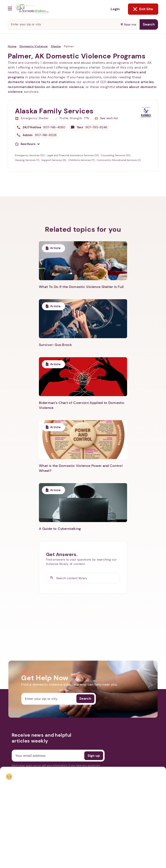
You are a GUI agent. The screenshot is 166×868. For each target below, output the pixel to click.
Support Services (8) (54, 160)
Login (115, 9)
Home (12, 46)
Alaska (56, 46)
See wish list (109, 118)
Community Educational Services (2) (119, 160)
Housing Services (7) (27, 160)
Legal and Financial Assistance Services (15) (73, 155)
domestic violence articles (130, 82)
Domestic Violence (34, 46)
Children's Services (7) (82, 160)
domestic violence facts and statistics (41, 82)
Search (149, 24)
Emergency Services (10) (30, 155)
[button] (27, 144)
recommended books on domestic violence (46, 87)
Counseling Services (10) (116, 155)
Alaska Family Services (54, 111)
